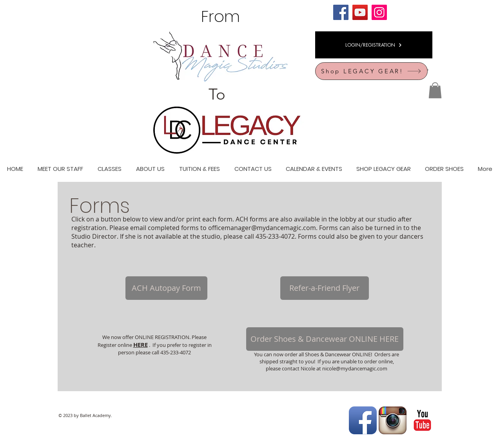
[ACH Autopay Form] (166, 288)
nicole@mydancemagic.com (355, 368)
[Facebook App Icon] (363, 420)
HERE (141, 345)
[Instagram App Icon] (393, 420)
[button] (435, 90)
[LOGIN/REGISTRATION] (374, 45)
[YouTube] (360, 12)
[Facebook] (341, 12)
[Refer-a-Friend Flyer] (325, 288)
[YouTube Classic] (422, 420)
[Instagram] (379, 12)
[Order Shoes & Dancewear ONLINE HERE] (325, 339)
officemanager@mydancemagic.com (262, 228)
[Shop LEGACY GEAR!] (371, 71)
